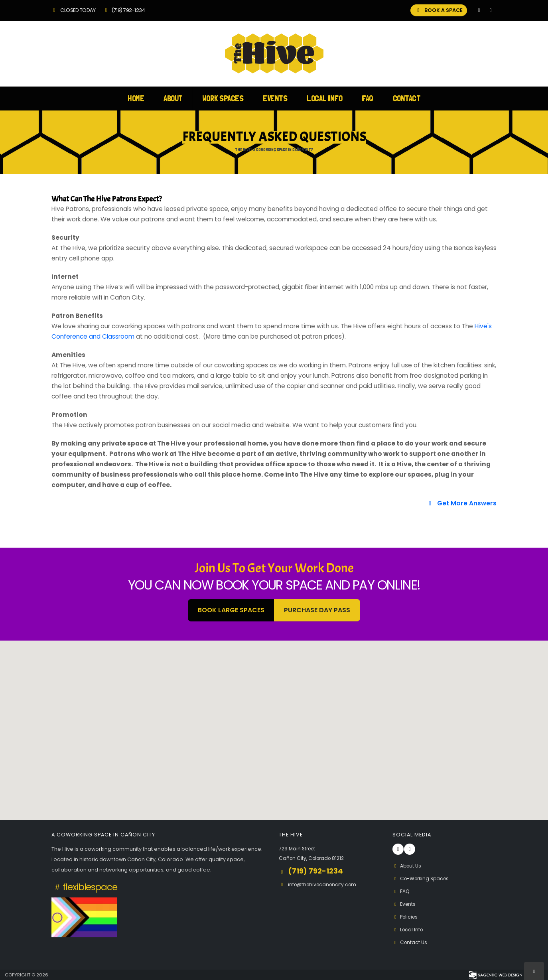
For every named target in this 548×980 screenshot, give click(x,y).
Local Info (324, 98)
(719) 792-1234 (124, 10)
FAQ (368, 98)
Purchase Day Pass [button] (317, 610)
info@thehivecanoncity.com (324, 884)
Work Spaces (223, 98)
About (173, 98)
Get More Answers (461, 503)
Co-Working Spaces (423, 878)
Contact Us (410, 942)
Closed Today (73, 10)
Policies (406, 917)
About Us (408, 866)
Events (275, 98)
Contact (407, 98)
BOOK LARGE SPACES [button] (231, 610)
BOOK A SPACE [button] (439, 10)
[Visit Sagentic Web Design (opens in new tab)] (495, 975)
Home (136, 98)
